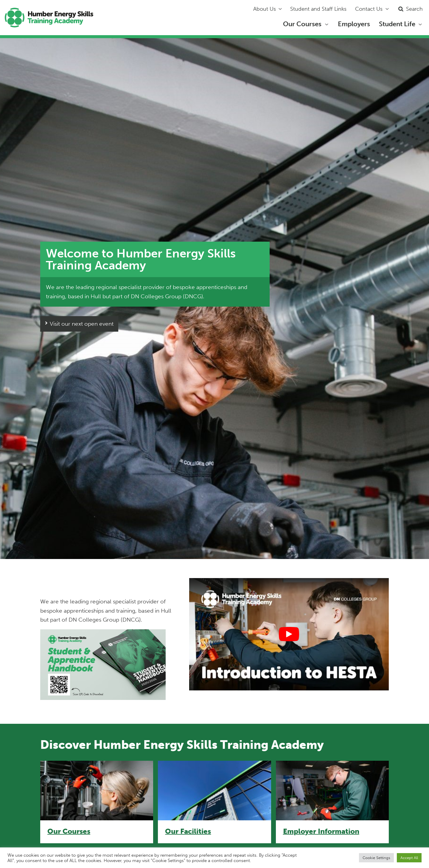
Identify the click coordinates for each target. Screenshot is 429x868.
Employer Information (321, 831)
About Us (265, 9)
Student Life (397, 24)
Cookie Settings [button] (376, 858)
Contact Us (369, 9)
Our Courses (302, 24)
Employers (354, 24)
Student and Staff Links (318, 9)
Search (410, 9)
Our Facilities (188, 831)
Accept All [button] (409, 858)
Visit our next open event (82, 324)
